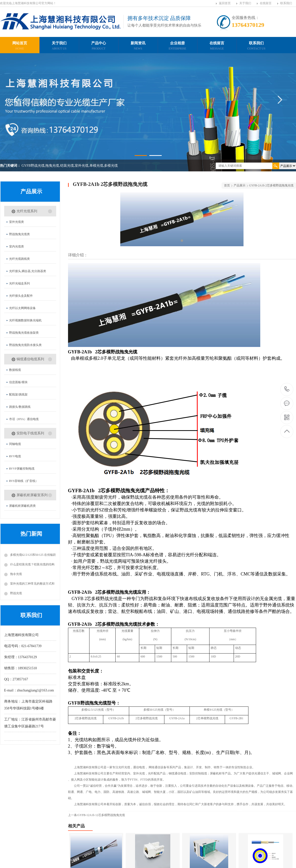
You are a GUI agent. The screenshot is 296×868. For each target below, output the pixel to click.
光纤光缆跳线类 (19, 259)
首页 (227, 185)
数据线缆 (15, 370)
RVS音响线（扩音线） (24, 481)
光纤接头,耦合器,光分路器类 (28, 271)
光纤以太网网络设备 (22, 308)
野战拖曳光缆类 (19, 234)
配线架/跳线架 (18, 394)
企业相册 (177, 46)
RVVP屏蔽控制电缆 (22, 469)
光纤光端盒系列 (19, 283)
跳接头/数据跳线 (20, 407)
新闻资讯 (138, 46)
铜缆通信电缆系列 (30, 359)
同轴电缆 (15, 444)
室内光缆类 (17, 246)
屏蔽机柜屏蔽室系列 (32, 495)
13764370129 (287, 389)
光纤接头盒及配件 (21, 296)
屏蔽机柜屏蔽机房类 (22, 506)
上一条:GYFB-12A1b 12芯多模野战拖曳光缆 (96, 815)
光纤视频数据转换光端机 (25, 320)
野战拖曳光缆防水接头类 (25, 345)
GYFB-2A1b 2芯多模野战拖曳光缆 (271, 185)
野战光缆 (16, 593)
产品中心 (99, 46)
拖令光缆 (16, 574)
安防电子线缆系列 (30, 433)
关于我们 (245, 3)
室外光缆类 (17, 222)
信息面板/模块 (18, 382)
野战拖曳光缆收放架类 (24, 333)
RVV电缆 (15, 456)
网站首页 (20, 46)
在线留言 (266, 3)
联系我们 (286, 3)
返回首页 (225, 3)
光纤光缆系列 (27, 211)
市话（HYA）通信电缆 (24, 419)
